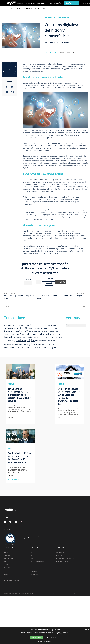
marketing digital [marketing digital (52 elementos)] (25, 340)
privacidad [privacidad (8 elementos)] (7, 345)
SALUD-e (6, 565)
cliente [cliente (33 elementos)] (40, 325)
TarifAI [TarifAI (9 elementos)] (14, 348)
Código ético (34, 571)
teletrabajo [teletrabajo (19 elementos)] (30, 347)
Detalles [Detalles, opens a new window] (62, 634)
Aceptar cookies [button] (37, 637)
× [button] (88, 629)
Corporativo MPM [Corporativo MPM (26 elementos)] (20, 328)
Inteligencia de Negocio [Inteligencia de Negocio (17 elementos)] (47, 337)
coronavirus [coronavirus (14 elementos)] (8, 328)
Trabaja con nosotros (37, 562)
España (58, 3)
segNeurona (7, 555)
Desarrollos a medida (63, 562)
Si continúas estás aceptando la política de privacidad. (49, 282)
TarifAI (6, 562)
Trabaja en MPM (52, 3)
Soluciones (29, 3)
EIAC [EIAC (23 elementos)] (27, 331)
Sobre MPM (34, 552)
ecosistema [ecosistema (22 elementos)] (53, 328)
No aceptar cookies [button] (52, 637)
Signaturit (71, 215)
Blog (46, 3)
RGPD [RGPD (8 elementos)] (23, 345)
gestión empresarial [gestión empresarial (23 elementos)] (33, 334)
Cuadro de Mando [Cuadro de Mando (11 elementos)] (37, 328)
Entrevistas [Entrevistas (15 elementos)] (40, 331)
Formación (59, 555)
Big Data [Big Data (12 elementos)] (17, 325)
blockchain (32, 146)
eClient (6, 571)
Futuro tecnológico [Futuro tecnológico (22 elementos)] (17, 334)
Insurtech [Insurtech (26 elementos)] (8, 337)
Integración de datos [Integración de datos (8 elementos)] (18, 337)
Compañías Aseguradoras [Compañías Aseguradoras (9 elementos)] (50, 325)
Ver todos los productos (11, 580)
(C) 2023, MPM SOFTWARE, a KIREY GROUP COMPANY (18, 594)
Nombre (28, 279)
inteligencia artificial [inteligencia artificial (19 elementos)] (31, 337)
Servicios (42, 3)
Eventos (33, 559)
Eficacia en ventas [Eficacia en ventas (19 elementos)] (11, 331)
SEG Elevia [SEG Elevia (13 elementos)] (40, 344)
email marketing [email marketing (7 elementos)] (32, 331)
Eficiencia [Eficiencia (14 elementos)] (21, 331)
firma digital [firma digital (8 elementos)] (51, 331)
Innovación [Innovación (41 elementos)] (54, 334)
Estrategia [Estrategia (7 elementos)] (46, 331)
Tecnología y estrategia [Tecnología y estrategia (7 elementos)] (21, 348)
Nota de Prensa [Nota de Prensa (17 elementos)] (41, 341)
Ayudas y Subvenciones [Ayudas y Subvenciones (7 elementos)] (9, 326)
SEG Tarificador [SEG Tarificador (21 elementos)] (50, 344)
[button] (45, 641)
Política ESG (34, 574)
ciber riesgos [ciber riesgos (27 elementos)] (30, 325)
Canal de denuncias (37, 568)
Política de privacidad (80, 594)
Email (34, 282)
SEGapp (6, 574)
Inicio (8, 8)
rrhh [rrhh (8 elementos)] (25, 345)
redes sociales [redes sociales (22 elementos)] (15, 344)
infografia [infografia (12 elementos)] (45, 334)
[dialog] (45, 636)
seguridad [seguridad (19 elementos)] (8, 347)
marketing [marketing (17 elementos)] (11, 341)
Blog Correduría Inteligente (17, 8)
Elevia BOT (7, 568)
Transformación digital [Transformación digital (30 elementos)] (45, 347)
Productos (36, 3)
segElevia (6, 552)
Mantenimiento (61, 552)
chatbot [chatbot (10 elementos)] (22, 325)
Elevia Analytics (8, 559)
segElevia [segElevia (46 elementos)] (32, 344)
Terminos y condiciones (60, 594)
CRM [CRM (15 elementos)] (30, 328)
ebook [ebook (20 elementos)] (45, 328)
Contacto (33, 565)
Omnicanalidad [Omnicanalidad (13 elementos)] (52, 341)
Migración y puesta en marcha (65, 559)
